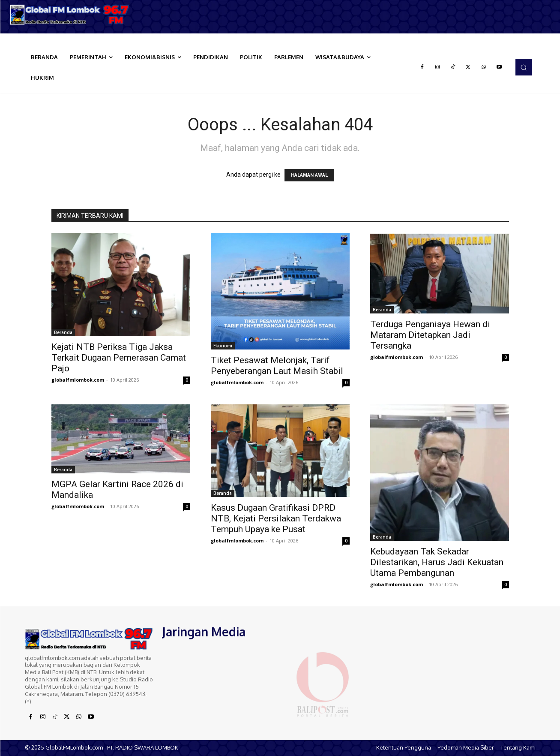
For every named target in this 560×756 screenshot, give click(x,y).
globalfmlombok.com (78, 380)
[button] (524, 67)
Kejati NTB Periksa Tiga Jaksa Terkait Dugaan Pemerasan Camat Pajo (119, 358)
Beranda (63, 332)
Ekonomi (223, 346)
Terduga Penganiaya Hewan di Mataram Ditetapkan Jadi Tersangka (430, 335)
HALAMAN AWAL (309, 175)
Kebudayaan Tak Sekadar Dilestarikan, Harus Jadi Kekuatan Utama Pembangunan (437, 562)
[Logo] (70, 15)
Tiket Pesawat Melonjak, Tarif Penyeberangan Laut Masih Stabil (277, 366)
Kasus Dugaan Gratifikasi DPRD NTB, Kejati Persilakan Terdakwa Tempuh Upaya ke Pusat (276, 518)
